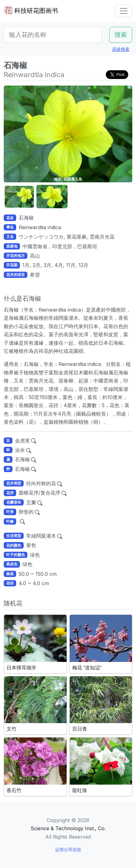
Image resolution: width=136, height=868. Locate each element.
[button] (19, 197)
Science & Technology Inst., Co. (68, 828)
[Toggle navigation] (124, 11)
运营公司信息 (68, 849)
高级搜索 (121, 49)
